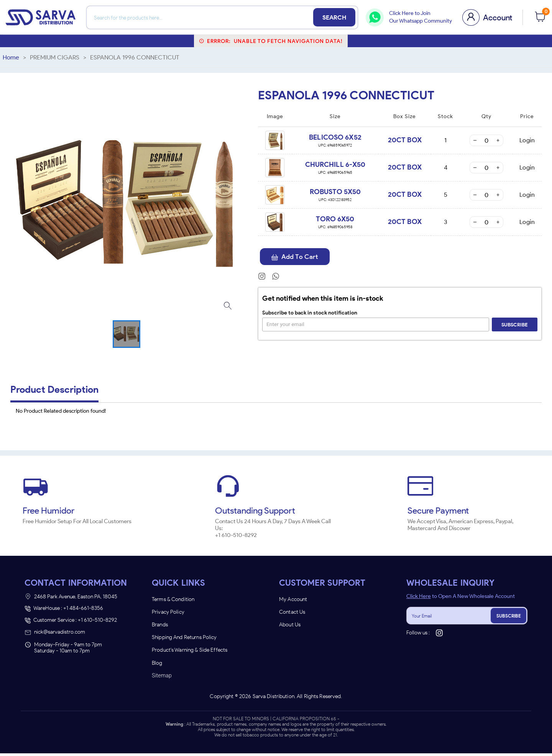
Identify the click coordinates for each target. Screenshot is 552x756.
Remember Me (276, 433)
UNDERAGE (317, 452)
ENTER (235, 452)
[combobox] (238, 409)
